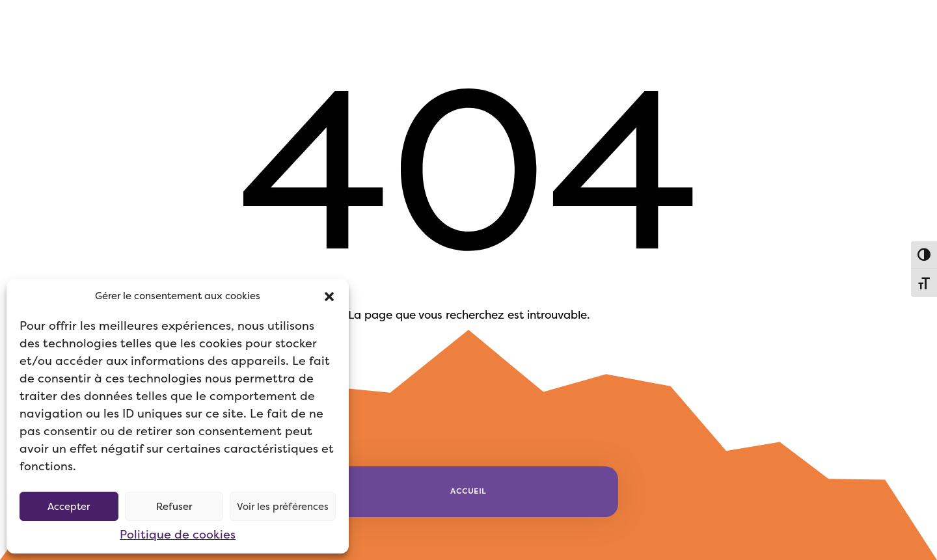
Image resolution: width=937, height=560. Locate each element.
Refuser (174, 507)
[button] (329, 297)
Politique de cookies (178, 535)
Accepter (69, 507)
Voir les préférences (283, 507)
